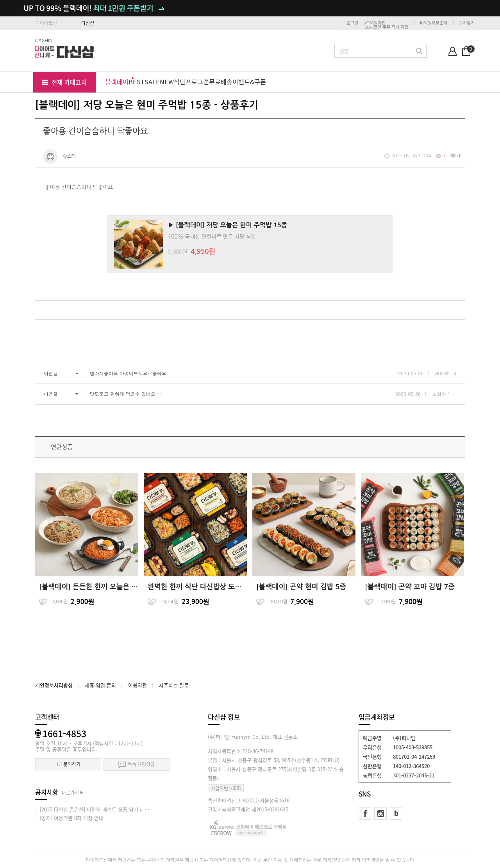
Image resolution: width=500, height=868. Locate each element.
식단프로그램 (191, 82)
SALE (152, 82)
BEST (137, 82)
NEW (167, 82)
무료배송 (221, 82)
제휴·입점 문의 (100, 685)
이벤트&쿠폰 (249, 82)
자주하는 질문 (174, 685)
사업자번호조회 (226, 788)
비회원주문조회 (434, 23)
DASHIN (44, 40)
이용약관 (137, 685)
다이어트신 (46, 23)
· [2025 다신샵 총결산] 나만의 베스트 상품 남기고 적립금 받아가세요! (110, 809)
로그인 (352, 23)
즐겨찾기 (467, 23)
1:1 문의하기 (68, 764)
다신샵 (88, 23)
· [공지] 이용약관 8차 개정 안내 (69, 818)
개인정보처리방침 (54, 685)
